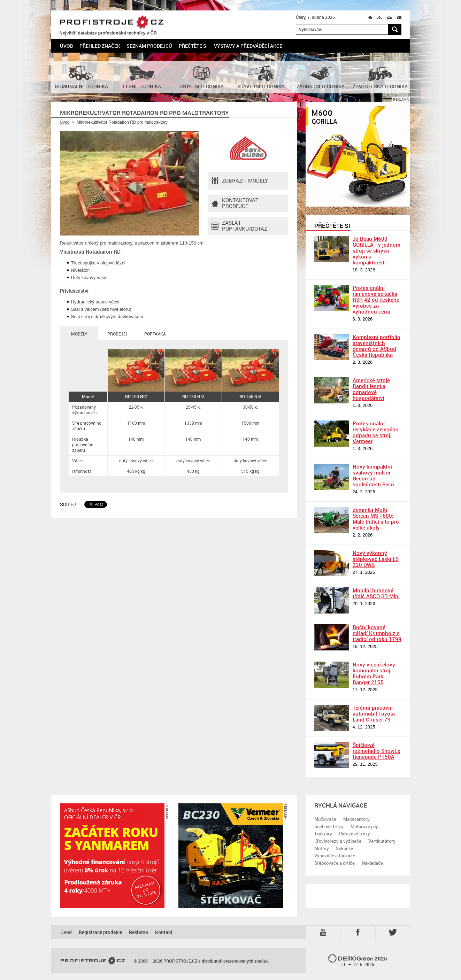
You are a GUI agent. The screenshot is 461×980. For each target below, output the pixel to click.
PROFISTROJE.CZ (112, 22)
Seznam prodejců (149, 46)
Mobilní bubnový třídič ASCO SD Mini (376, 593)
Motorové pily (364, 826)
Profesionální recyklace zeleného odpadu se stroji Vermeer (376, 432)
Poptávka (155, 334)
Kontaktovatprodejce (235, 203)
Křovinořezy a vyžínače (338, 841)
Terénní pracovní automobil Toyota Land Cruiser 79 (374, 713)
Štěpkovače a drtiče (335, 863)
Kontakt (164, 932)
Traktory (323, 834)
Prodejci (117, 334)
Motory (322, 848)
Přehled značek (100, 46)
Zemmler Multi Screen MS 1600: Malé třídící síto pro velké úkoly (376, 519)
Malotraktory (356, 819)
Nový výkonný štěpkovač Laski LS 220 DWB (376, 559)
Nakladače (372, 863)
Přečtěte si (193, 46)
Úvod (67, 46)
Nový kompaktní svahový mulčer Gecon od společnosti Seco (373, 475)
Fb (359, 932)
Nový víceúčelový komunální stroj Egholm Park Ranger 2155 (374, 673)
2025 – (358, 961)
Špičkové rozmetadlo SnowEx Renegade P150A (377, 751)
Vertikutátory (382, 841)
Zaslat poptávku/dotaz (239, 226)
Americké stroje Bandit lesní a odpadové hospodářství (371, 389)
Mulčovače (325, 819)
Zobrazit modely (240, 181)
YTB (324, 932)
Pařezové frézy (355, 834)
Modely (79, 334)
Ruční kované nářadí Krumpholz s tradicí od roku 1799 (377, 633)
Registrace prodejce (100, 932)
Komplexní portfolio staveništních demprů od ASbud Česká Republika (377, 346)
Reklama (139, 932)
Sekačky (345, 848)
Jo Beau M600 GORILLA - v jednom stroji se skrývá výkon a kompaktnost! (377, 250)
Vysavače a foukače (335, 856)
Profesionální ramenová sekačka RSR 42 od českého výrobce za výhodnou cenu (376, 300)
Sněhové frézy (329, 826)
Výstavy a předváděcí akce (248, 46)
